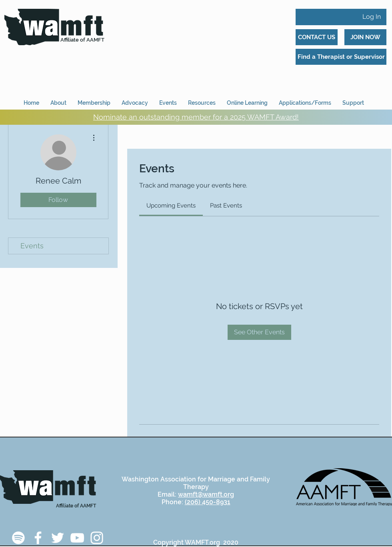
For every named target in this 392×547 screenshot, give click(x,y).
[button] (305, 99)
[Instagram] (97, 538)
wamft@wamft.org (206, 494)
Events (32, 246)
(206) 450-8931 (208, 502)
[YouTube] (77, 538)
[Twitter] (58, 538)
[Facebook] (38, 538)
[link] (171, 206)
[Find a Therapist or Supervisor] (341, 57)
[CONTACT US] (317, 37)
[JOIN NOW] (365, 37)
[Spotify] (18, 538)
